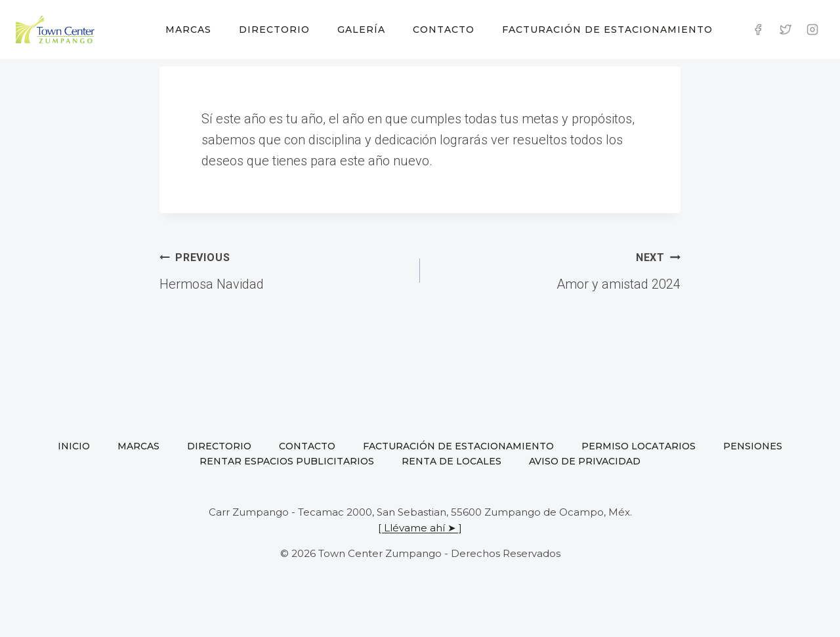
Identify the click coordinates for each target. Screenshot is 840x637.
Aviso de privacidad (585, 461)
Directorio (274, 30)
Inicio (74, 446)
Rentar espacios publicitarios (287, 461)
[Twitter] (786, 30)
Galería (361, 30)
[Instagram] (812, 30)
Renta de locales (451, 461)
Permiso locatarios (639, 446)
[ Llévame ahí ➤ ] (420, 528)
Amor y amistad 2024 (557, 269)
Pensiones (753, 446)
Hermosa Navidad (283, 269)
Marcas (188, 30)
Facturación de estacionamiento (607, 30)
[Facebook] (758, 30)
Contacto (444, 30)
